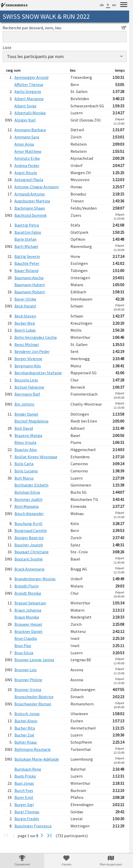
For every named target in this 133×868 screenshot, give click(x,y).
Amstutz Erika (27, 158)
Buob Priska (25, 776)
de (102, 5)
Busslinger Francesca (33, 826)
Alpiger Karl (25, 120)
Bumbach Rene (28, 769)
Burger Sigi (24, 805)
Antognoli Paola (29, 180)
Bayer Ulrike (25, 299)
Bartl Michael (26, 246)
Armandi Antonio (30, 194)
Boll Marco (24, 478)
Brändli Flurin (26, 586)
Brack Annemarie (29, 569)
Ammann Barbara (30, 130)
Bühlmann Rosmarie (33, 749)
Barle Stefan (25, 239)
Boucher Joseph (29, 545)
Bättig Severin (27, 256)
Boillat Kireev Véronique (36, 457)
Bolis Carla (24, 464)
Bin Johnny (24, 404)
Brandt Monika (28, 593)
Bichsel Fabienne (29, 387)
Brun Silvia (24, 653)
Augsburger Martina (32, 201)
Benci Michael (27, 344)
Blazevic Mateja (28, 435)
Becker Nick (25, 323)
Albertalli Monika (30, 113)
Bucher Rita (25, 728)
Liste (7, 48)
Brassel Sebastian (30, 603)
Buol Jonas (24, 783)
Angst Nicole (26, 173)
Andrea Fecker (27, 165)
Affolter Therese (29, 85)
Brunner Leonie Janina (34, 660)
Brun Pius (23, 646)
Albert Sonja (25, 106)
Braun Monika (27, 617)
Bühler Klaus (26, 742)
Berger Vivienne (28, 359)
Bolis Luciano (26, 471)
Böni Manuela (26, 506)
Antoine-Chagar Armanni (37, 187)
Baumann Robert (30, 292)
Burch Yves (24, 790)
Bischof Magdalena (31, 421)
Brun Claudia (26, 638)
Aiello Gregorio (28, 91)
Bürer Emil (24, 797)
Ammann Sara (27, 137)
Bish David (24, 428)
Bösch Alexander (29, 514)
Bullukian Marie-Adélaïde (37, 759)
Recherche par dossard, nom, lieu (65, 28)
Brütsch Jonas (27, 714)
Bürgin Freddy (27, 819)
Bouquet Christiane (32, 552)
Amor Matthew (28, 151)
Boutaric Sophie (29, 559)
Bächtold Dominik (30, 215)
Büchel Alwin (26, 721)
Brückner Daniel (28, 631)
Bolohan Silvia (27, 492)
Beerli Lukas (25, 330)
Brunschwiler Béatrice (34, 697)
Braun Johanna (28, 610)
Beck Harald (25, 306)
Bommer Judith (28, 499)
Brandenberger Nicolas (35, 579)
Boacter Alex (26, 450)
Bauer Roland (26, 270)
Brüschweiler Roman (33, 704)
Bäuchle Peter (27, 263)
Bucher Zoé (24, 735)
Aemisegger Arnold (31, 77)
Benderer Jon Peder (32, 351)
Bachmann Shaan (30, 208)
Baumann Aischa (29, 278)
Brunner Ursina (28, 689)
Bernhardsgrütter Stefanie (38, 373)
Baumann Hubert (30, 285)
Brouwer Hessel (28, 624)
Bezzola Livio (26, 380)
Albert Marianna (29, 99)
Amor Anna (24, 144)
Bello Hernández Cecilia (36, 337)
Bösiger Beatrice (29, 538)
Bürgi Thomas (27, 812)
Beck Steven (25, 316)
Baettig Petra (27, 225)
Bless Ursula (25, 442)
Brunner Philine (28, 680)
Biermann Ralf (27, 394)
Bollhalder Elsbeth (31, 485)
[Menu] (124, 5)
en (114, 5)
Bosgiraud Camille (31, 530)
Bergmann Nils (28, 366)
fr (108, 5)
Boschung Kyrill (28, 524)
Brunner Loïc (26, 670)
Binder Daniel (26, 414)
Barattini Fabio (28, 232)
